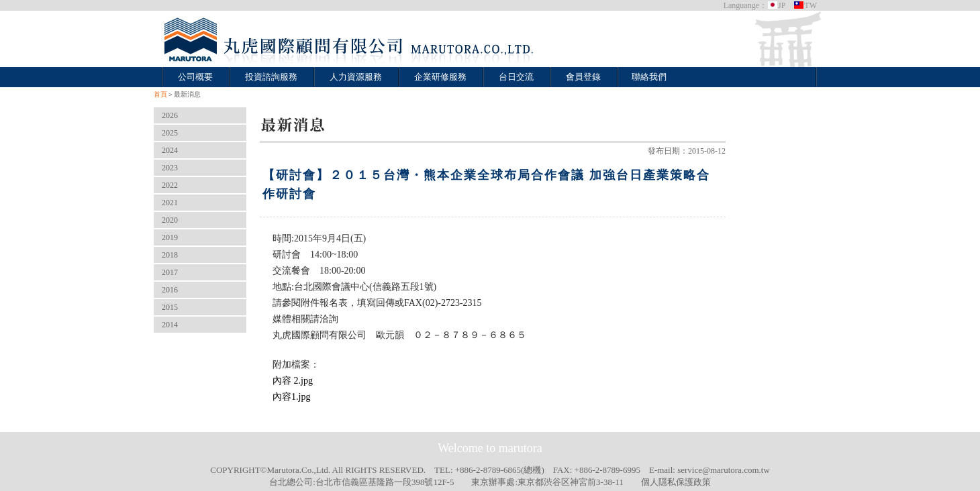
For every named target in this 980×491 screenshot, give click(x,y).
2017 (170, 272)
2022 (170, 185)
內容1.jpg (291, 397)
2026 (170, 115)
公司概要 (195, 77)
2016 (170, 290)
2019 (170, 237)
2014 (170, 325)
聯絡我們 (649, 77)
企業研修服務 (440, 77)
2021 (170, 203)
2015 (170, 307)
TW (805, 5)
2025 (170, 133)
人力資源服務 (356, 77)
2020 (170, 220)
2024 (170, 150)
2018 (170, 255)
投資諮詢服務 (271, 77)
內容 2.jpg (293, 381)
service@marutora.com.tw (724, 470)
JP (776, 5)
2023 (170, 168)
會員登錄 (583, 77)
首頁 (160, 94)
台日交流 (516, 77)
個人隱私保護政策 (676, 482)
